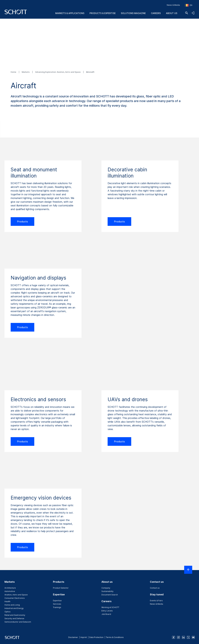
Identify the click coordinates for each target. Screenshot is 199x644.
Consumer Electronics (15, 598)
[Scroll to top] (188, 570)
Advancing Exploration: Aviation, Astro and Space (58, 72)
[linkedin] (183, 637)
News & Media (173, 5)
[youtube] (193, 637)
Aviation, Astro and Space (16, 595)
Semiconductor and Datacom (18, 622)
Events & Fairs (156, 601)
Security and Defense (14, 618)
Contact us (155, 588)
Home (14, 72)
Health (7, 601)
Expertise (57, 601)
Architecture (10, 588)
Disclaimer (73, 637)
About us (172, 13)
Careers (156, 13)
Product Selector (61, 588)
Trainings (57, 607)
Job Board (106, 614)
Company (106, 588)
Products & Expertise (103, 13)
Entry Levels (107, 611)
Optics (7, 612)
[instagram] (178, 637)
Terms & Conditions (115, 637)
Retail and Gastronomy (15, 615)
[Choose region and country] (189, 5)
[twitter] (188, 637)
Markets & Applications (70, 13)
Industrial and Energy (14, 608)
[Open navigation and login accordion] (193, 13)
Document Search (110, 595)
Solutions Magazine (133, 13)
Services (57, 604)
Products (22, 222)
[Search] (187, 13)
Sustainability (107, 591)
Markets (26, 72)
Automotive (10, 591)
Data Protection (96, 637)
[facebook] (174, 637)
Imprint (84, 637)
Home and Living (12, 605)
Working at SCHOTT (110, 607)
